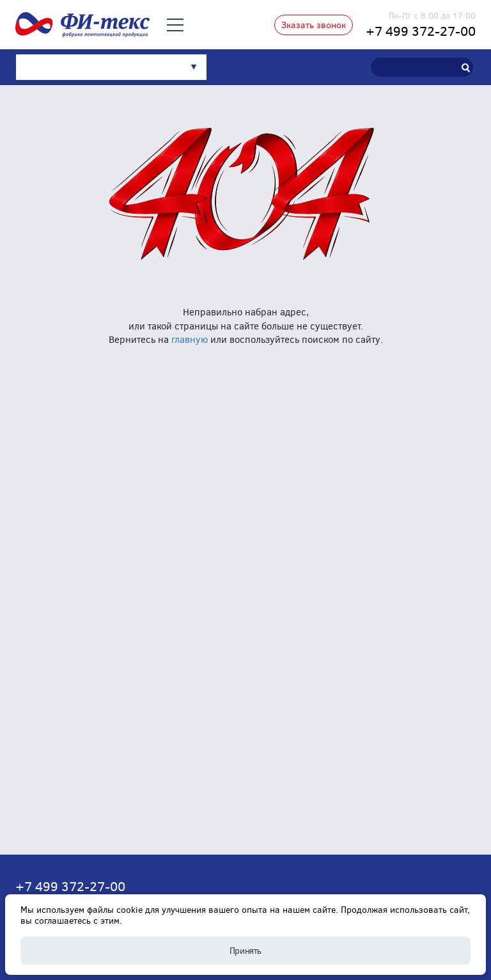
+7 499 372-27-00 (421, 30)
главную (190, 339)
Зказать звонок (314, 25)
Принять (245, 950)
